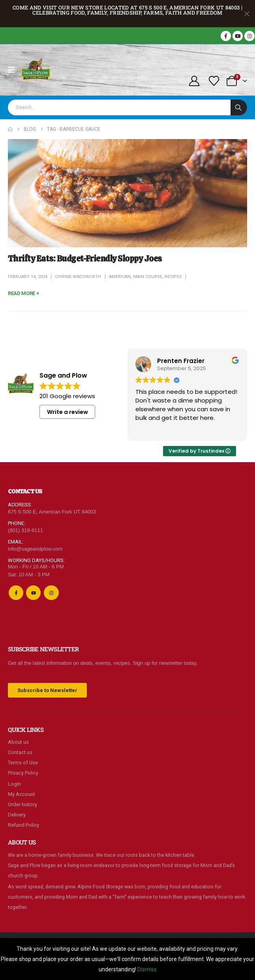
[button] (23, 293)
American (120, 277)
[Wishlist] (214, 81)
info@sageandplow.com (35, 549)
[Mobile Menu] (14, 70)
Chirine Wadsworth (78, 277)
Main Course (148, 277)
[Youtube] (238, 36)
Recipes (173, 277)
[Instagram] (249, 36)
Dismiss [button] (147, 969)
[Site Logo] (36, 70)
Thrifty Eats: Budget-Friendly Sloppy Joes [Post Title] (85, 259)
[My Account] (194, 81)
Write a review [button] (67, 412)
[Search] (239, 107)
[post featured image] (127, 193)
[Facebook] (226, 36)
